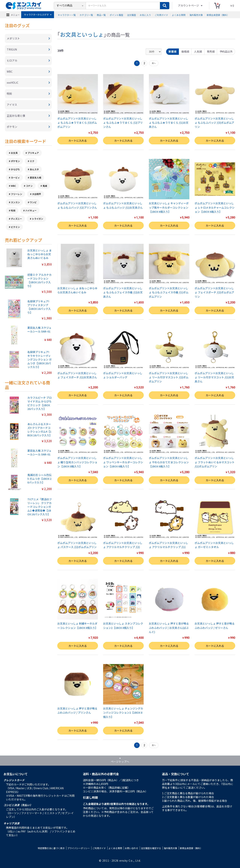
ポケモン (15, 161)
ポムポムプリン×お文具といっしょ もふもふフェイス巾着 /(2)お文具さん (123, 292)
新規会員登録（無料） (218, 15)
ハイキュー (31, 210)
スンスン (15, 202)
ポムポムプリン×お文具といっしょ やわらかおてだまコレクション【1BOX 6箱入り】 (169, 462)
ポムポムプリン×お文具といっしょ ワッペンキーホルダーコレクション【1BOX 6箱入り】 (123, 462)
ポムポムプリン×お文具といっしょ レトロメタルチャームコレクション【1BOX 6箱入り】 (215, 207)
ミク (32, 161)
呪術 (13, 210)
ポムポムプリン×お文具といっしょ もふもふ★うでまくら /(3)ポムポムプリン (77, 123)
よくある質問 (179, 15)
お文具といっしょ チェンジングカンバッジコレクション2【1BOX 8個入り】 (123, 713)
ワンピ (33, 202)
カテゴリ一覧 (86, 15)
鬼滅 (45, 186)
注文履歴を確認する (151, 848)
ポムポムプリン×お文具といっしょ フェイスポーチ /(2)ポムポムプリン (214, 292)
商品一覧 (101, 15)
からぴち (15, 169)
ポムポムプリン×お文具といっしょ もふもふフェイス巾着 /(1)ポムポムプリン (169, 292)
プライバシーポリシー (79, 848)
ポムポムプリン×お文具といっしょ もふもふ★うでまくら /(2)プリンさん (123, 123)
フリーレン (16, 194)
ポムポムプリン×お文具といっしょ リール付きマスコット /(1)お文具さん (214, 377)
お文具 (14, 153)
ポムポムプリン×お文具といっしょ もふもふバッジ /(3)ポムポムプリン (214, 123)
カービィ (15, 177)
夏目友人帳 (35, 177)
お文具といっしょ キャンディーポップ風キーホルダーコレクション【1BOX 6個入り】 (169, 207)
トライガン (37, 219)
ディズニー (16, 219)
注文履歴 (131, 15)
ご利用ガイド (161, 15)
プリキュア (33, 153)
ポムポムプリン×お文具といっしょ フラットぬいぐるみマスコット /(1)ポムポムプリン (215, 462)
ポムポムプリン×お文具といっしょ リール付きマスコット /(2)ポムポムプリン (169, 377)
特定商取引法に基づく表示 (51, 848)
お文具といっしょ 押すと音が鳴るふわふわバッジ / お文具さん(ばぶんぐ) (169, 628)
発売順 (211, 51)
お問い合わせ (131, 848)
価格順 (185, 51)
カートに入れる (78, 141)
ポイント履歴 (116, 15)
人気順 (198, 51)
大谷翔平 (37, 194)
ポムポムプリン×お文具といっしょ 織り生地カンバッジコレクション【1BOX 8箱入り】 (77, 462)
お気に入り (145, 15)
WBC (13, 186)
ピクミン (15, 227)
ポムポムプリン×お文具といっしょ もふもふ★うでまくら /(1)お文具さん (169, 123)
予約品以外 (226, 51)
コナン (29, 186)
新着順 (172, 51)
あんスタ (34, 169)
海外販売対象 (196, 15)
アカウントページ (189, 5)
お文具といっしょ (82, 34)
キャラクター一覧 (67, 15)
